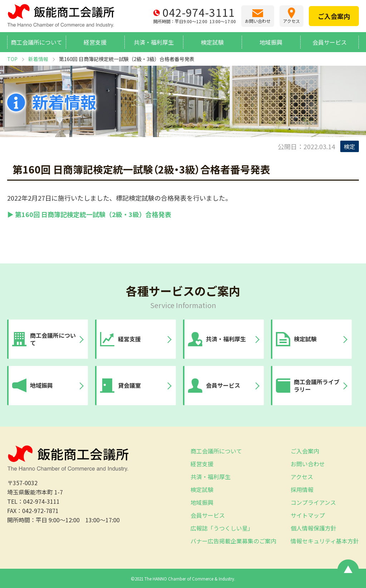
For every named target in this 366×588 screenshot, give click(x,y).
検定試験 (212, 42)
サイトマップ (308, 515)
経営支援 (95, 42)
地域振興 (271, 42)
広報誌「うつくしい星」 (222, 528)
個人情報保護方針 (313, 528)
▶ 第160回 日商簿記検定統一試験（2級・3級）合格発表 (89, 214)
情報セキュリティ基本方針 (325, 541)
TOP (12, 59)
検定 (350, 146)
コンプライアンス (313, 502)
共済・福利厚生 (154, 42)
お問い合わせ (308, 464)
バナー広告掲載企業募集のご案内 (233, 541)
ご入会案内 (305, 451)
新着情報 (38, 59)
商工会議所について (36, 42)
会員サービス (330, 42)
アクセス (302, 477)
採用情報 (302, 489)
